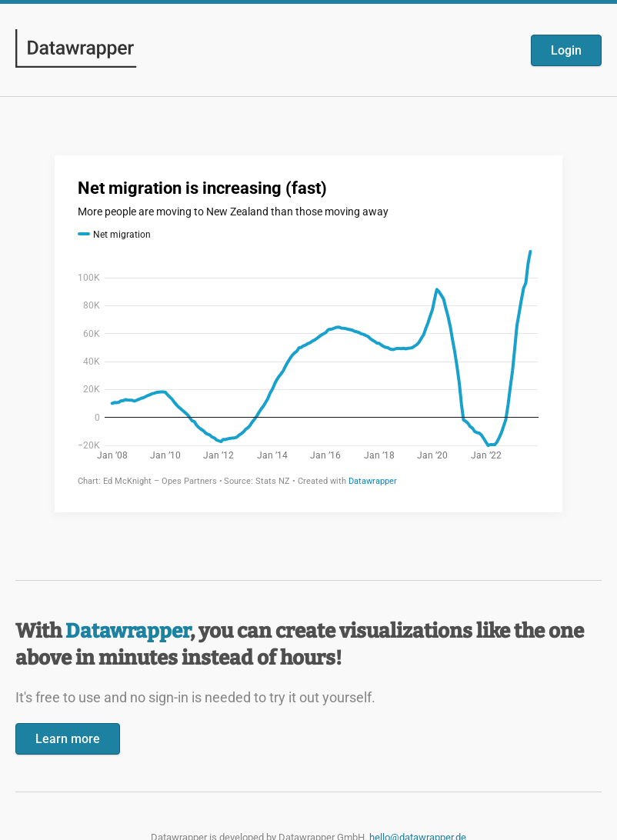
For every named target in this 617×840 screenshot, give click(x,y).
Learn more (68, 739)
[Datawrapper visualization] (308, 332)
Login (566, 50)
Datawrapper (128, 631)
